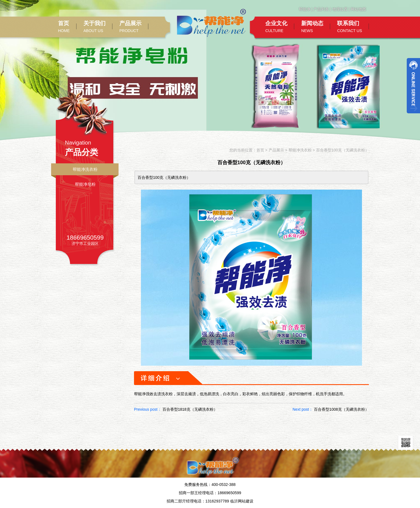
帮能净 (305, 9)
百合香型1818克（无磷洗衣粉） (190, 409)
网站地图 (358, 9)
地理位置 (340, 9)
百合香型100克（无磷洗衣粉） (342, 150)
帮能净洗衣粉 (85, 169)
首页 (260, 150)
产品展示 (276, 150)
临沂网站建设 (242, 501)
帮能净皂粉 (85, 184)
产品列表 (321, 9)
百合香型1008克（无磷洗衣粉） (341, 409)
